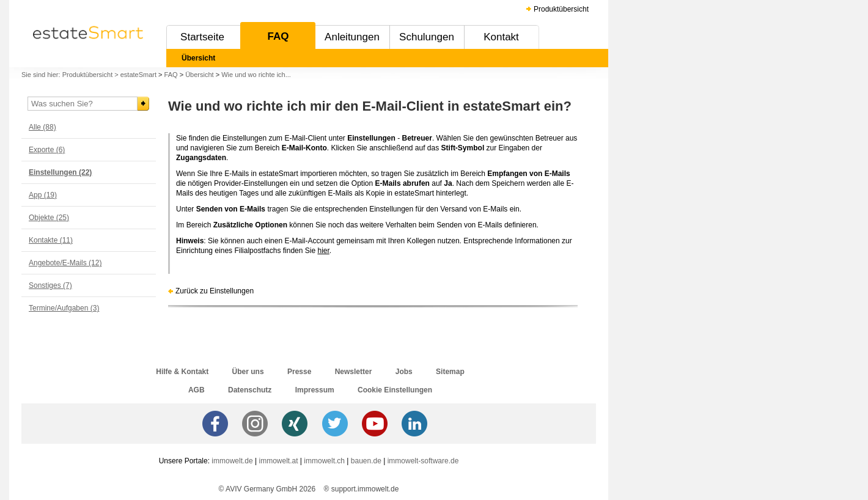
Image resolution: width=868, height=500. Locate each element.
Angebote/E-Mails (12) (65, 263)
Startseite (202, 37)
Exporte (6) (47, 150)
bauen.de (366, 461)
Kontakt (501, 37)
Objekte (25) (49, 218)
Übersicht (198, 58)
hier (323, 251)
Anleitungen (352, 37)
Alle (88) (42, 127)
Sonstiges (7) (50, 285)
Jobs (404, 372)
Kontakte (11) (51, 240)
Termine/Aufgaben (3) (64, 308)
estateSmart (138, 75)
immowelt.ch (324, 461)
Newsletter (354, 372)
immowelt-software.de (423, 461)
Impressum (315, 390)
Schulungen (427, 37)
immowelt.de (232, 461)
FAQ (278, 36)
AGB (197, 390)
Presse (299, 372)
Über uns (248, 372)
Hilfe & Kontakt (182, 372)
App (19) (43, 195)
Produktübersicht (561, 9)
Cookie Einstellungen (395, 390)
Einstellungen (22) (60, 172)
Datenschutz (250, 390)
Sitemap (450, 372)
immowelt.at (279, 461)
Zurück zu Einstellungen (215, 291)
